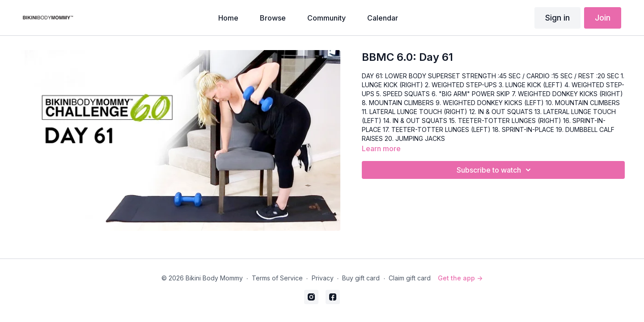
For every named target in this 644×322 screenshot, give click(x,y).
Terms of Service (277, 278)
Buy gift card (361, 278)
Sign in (557, 18)
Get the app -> (460, 278)
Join (603, 18)
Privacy (323, 278)
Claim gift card (410, 278)
